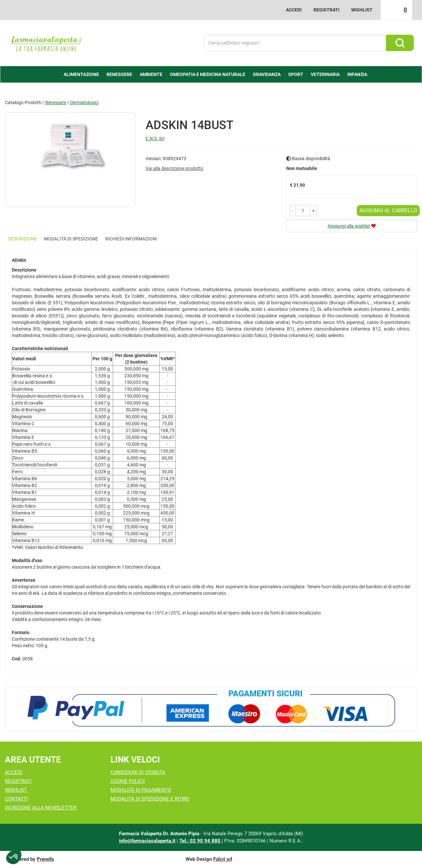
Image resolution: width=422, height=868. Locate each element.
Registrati (326, 10)
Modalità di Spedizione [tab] (71, 239)
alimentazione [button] (81, 74)
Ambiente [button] (151, 74)
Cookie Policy (128, 781)
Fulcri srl (223, 859)
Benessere (56, 103)
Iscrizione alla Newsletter (41, 808)
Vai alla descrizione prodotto (174, 168)
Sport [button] (296, 74)
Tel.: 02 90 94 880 (201, 841)
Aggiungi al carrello (388, 210)
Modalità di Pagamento (141, 790)
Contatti (16, 799)
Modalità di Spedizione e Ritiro (150, 799)
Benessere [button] (119, 74)
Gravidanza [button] (267, 74)
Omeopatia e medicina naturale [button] (208, 74)
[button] (293, 211)
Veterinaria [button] (325, 74)
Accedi (294, 10)
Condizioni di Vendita (138, 772)
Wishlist (362, 10)
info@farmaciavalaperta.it (147, 841)
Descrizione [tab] (22, 239)
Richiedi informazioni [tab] (131, 239)
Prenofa (45, 859)
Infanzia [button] (357, 74)
